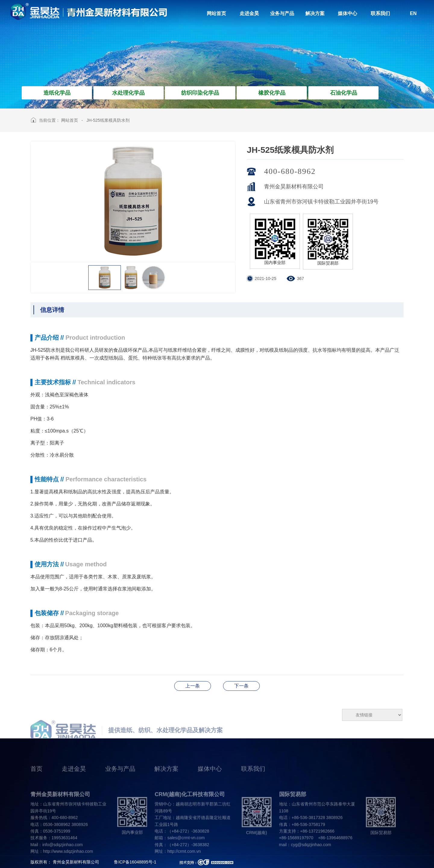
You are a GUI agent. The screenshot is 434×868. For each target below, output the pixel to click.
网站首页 (70, 120)
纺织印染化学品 (200, 93)
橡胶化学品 (272, 93)
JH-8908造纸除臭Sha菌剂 (241, 686)
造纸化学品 (57, 93)
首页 (36, 778)
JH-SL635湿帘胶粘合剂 (193, 686)
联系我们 (253, 778)
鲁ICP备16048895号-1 (135, 862)
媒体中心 (210, 778)
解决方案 (166, 778)
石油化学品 (344, 93)
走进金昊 (74, 778)
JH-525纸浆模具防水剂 (108, 120)
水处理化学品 (128, 93)
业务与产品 (120, 778)
